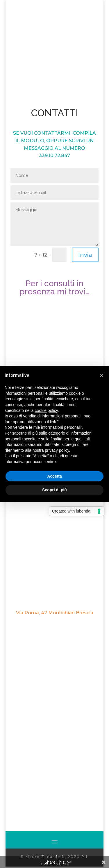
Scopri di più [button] (54, 490)
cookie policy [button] (46, 410)
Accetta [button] (54, 476)
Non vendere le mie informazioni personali (43, 427)
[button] (101, 376)
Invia (85, 255)
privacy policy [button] (57, 450)
